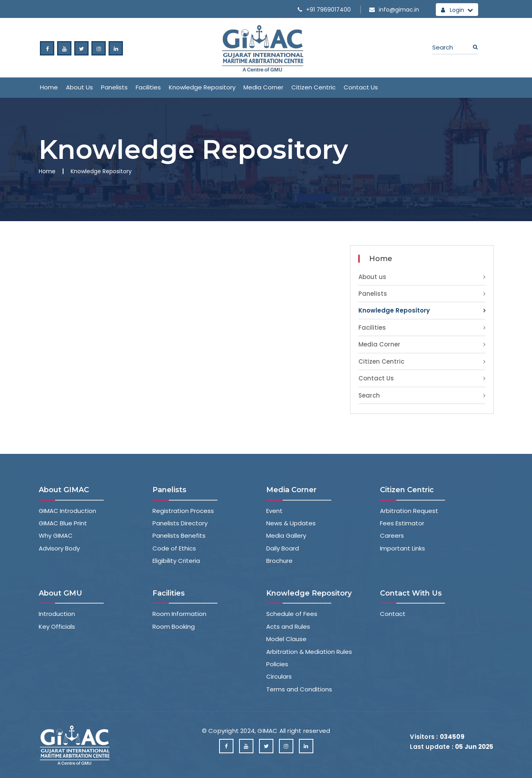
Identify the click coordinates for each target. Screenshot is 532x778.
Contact (393, 614)
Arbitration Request (409, 511)
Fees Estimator (402, 523)
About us (79, 87)
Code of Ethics (174, 548)
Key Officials (57, 627)
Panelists (114, 87)
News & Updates (291, 523)
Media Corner (263, 87)
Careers (392, 535)
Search (369, 395)
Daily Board (283, 548)
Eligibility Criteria (176, 561)
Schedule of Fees (292, 614)
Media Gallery (286, 535)
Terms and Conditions (299, 689)
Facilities (148, 87)
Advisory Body (59, 548)
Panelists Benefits (179, 535)
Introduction (57, 614)
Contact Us (361, 87)
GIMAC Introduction (67, 511)
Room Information (179, 614)
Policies (277, 664)
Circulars (279, 676)
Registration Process (183, 511)
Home (49, 87)
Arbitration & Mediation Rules (309, 652)
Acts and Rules (288, 627)
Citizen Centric (313, 87)
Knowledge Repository (202, 87)
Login (457, 10)
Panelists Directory (180, 523)
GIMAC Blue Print (63, 523)
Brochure (279, 561)
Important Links (402, 548)
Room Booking (174, 627)
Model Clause (286, 639)
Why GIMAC (56, 535)
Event (274, 511)
